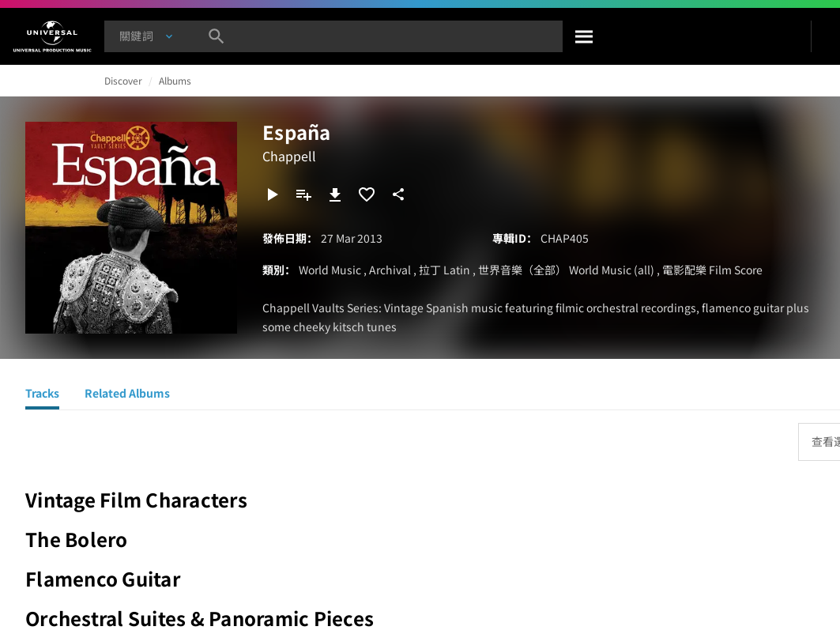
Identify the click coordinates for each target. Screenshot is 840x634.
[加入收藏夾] (367, 194)
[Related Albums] (127, 395)
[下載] (335, 194)
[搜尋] (585, 36)
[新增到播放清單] (303, 194)
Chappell (289, 156)
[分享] (398, 194)
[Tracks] (42, 395)
